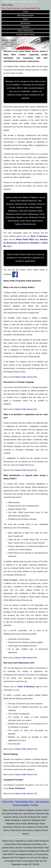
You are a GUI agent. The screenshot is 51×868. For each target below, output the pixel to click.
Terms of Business (39, 236)
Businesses (26, 23)
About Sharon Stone (25, 15)
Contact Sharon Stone (25, 35)
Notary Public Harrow (24, 377)
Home (25, 12)
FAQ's (25, 19)
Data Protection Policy (24, 802)
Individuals (26, 27)
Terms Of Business (25, 31)
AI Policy (35, 805)
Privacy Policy (8, 802)
